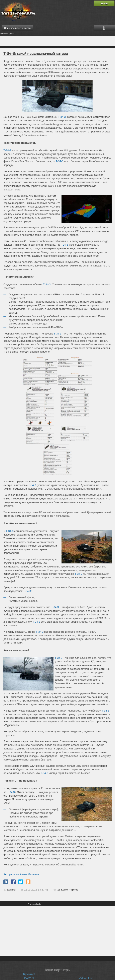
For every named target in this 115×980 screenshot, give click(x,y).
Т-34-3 (62, 117)
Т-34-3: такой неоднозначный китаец (36, 53)
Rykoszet (29, 974)
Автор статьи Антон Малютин (21, 874)
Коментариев (68, 890)
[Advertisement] (57, 41)
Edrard (11, 890)
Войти (104, 3)
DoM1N (29, 978)
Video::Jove (86, 978)
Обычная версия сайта (17, 28)
